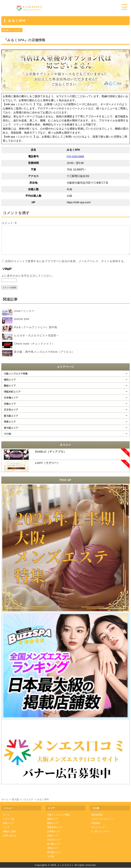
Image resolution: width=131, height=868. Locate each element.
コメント (9, 223)
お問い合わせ (10, 836)
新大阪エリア (11, 416)
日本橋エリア (11, 398)
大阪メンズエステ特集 (16, 374)
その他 (7, 434)
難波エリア (10, 386)
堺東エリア (10, 422)
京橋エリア (10, 404)
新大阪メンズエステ (12, 30)
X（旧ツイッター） (101, 832)
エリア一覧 (8, 819)
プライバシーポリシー (102, 819)
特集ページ (8, 823)
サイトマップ (98, 827)
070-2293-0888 (76, 157)
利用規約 (96, 823)
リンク (6, 827)
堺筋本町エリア (12, 392)
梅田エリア (10, 380)
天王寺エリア (11, 410)
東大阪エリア (11, 428)
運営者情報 (97, 815)
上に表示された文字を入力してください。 (28, 276)
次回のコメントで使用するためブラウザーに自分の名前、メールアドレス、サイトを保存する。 (66, 261)
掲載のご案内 (10, 832)
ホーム (6, 815)
